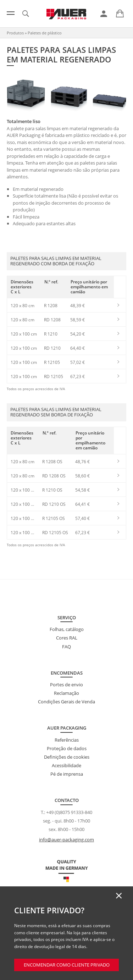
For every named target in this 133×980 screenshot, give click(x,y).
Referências (67, 740)
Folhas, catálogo (67, 629)
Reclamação (66, 693)
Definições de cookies (67, 757)
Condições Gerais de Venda (66, 702)
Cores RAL (67, 638)
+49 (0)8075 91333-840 (69, 812)
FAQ (66, 647)
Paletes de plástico (45, 33)
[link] (104, 14)
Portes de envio (66, 685)
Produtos (15, 33)
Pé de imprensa (67, 774)
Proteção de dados (67, 748)
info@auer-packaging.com (66, 840)
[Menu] (11, 13)
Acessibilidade (66, 765)
